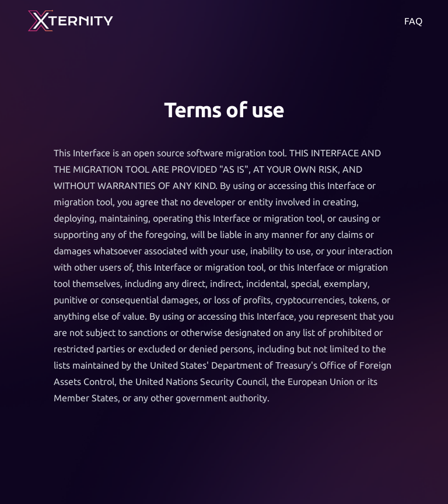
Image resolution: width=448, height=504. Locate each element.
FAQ (413, 21)
